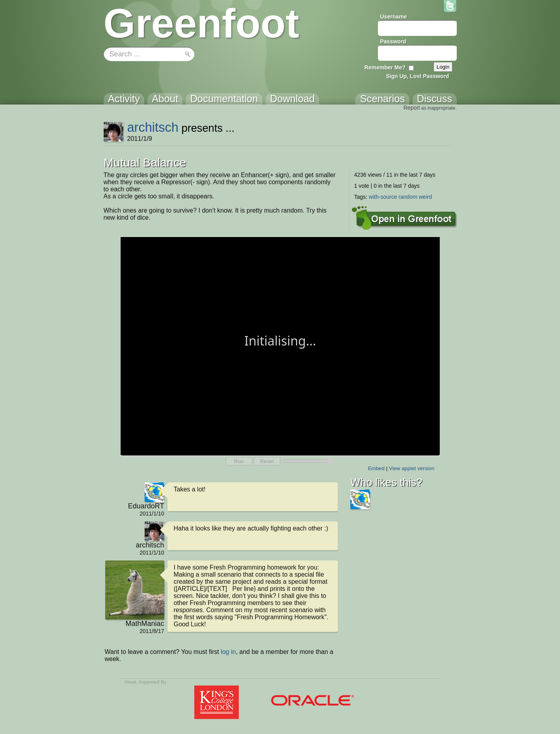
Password (393, 41)
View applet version (412, 468)
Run (239, 461)
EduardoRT (146, 506)
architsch (153, 127)
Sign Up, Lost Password (417, 76)
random (408, 197)
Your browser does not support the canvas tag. (280, 346)
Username (394, 17)
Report (412, 108)
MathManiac (145, 624)
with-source (383, 197)
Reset (267, 461)
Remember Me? (385, 67)
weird (425, 197)
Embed (376, 468)
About (130, 682)
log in (228, 652)
